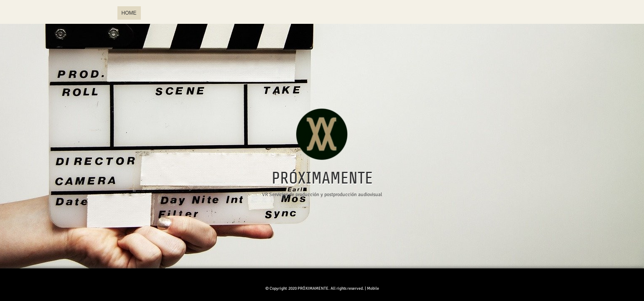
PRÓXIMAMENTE (322, 179)
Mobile (373, 288)
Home (129, 13)
